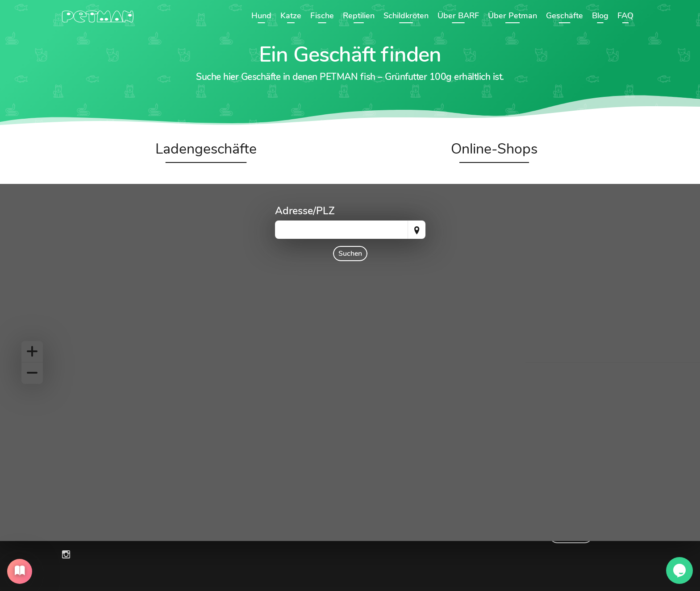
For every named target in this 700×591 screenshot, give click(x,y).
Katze (291, 16)
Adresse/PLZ (305, 211)
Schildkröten (406, 16)
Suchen (350, 254)
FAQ (625, 16)
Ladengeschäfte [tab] (206, 149)
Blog (600, 16)
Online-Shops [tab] (494, 149)
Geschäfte (565, 16)
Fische (322, 16)
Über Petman (512, 16)
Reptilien (359, 16)
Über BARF (458, 16)
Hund (261, 16)
